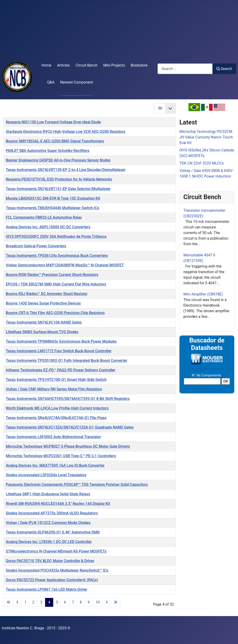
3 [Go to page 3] (41, 602)
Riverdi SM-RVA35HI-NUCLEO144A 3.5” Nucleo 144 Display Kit (58, 504)
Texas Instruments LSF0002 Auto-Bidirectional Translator (53, 437)
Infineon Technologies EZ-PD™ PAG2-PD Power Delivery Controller (61, 370)
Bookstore (139, 65)
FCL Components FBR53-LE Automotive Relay (44, 217)
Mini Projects (114, 65)
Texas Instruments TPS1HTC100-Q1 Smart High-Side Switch (56, 380)
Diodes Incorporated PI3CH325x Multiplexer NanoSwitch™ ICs (57, 570)
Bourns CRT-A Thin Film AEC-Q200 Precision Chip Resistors (55, 313)
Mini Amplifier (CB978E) (203, 294)
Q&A (51, 82)
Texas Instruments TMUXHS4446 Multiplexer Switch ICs (53, 208)
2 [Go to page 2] (33, 602)
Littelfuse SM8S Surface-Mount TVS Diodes (42, 332)
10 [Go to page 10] (98, 602)
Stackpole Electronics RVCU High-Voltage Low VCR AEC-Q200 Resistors (66, 132)
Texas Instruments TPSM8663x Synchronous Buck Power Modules (61, 341)
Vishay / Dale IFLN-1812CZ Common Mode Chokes (48, 523)
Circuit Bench (86, 65)
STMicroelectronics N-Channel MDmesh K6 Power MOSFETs (56, 551)
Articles (63, 65)
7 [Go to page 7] (73, 602)
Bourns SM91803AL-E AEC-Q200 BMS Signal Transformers (55, 141)
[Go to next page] (107, 602)
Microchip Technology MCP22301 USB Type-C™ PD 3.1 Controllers (61, 456)
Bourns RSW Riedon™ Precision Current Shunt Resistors (52, 275)
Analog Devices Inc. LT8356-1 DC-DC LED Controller (49, 542)
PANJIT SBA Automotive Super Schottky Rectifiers (48, 151)
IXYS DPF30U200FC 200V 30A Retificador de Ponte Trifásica (56, 236)
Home (46, 65)
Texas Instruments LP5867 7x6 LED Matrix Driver (46, 589)
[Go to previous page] (17, 602)
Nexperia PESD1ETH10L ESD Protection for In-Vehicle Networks (59, 179)
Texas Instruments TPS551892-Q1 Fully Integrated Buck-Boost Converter (67, 361)
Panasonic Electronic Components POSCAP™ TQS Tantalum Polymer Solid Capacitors (77, 485)
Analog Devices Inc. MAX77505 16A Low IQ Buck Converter (55, 465)
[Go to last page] (116, 602)
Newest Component (77, 82)
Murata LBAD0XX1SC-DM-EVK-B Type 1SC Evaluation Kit (53, 198)
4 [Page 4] (49, 602)
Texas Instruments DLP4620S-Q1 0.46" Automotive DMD (53, 532)
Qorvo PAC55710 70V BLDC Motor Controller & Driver (50, 561)
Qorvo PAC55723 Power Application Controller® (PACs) (52, 580)
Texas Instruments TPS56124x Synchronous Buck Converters (57, 256)
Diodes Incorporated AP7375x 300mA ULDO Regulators (52, 513)
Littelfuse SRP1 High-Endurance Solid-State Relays (48, 494)
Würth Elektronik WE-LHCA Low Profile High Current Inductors (57, 408)
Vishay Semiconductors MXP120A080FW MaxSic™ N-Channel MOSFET (65, 265)
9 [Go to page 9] (89, 602)
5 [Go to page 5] (57, 602)
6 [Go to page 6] (65, 602)
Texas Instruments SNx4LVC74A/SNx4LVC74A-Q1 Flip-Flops (56, 418)
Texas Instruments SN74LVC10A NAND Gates (44, 322)
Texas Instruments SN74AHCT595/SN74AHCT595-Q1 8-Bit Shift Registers (68, 399)
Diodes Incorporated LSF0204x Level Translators (46, 475)
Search (224, 69)
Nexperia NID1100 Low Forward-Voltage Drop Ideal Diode (53, 122)
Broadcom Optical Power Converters (36, 246)
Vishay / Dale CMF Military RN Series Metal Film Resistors (54, 389)
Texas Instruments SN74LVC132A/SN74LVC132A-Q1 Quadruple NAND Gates (70, 427)
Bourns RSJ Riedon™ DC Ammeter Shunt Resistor (47, 294)
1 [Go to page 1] (25, 602)
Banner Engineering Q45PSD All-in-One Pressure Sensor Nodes (58, 160)
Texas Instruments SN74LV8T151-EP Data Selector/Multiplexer (58, 189)
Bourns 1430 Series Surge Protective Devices (43, 303)
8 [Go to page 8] (81, 602)
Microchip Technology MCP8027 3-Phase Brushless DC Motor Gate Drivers (68, 446)
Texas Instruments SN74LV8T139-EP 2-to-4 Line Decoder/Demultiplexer (66, 170)
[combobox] (185, 69)
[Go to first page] (9, 602)
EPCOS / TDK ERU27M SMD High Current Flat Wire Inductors (56, 284)
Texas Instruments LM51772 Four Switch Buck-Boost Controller (59, 351)
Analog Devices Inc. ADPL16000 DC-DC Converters (48, 227)
